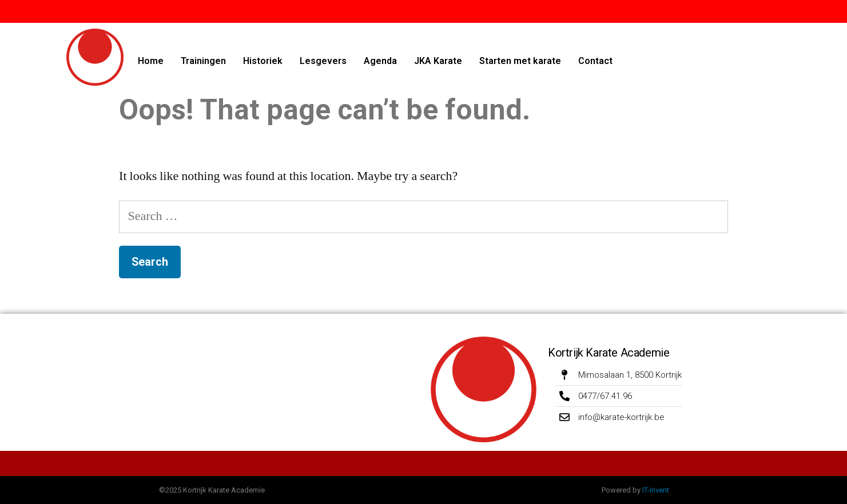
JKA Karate (438, 61)
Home (151, 61)
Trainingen (203, 61)
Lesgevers (323, 61)
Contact (595, 61)
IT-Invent (656, 490)
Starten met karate (520, 61)
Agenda (380, 61)
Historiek (263, 61)
